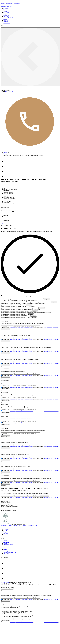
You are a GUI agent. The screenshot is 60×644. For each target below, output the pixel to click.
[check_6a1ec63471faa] (1, 482)
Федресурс (6, 14)
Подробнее (47, 299)
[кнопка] (1, 603)
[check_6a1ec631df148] (1, 340)
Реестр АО (6, 16)
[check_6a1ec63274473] (1, 363)
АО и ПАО (6, 15)
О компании (6, 9)
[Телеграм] (6, 161)
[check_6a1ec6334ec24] (1, 411)
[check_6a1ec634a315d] (1, 622)
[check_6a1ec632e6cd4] (1, 387)
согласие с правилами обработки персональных (21, 328)
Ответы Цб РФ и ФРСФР (10, 552)
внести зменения (18, 204)
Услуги (5, 11)
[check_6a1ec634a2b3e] (1, 599)
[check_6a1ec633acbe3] (1, 435)
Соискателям (7, 23)
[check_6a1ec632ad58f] (1, 375)
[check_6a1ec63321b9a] (1, 399)
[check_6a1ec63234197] (1, 351)
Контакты (6, 22)
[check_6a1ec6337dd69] (1, 423)
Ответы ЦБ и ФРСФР (9, 18)
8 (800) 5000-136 (5, 582)
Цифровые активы (8, 545)
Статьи (5, 19)
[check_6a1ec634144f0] (1, 458)
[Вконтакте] (6, 171)
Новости (6, 20)
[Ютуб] (6, 166)
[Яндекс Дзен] (6, 176)
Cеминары (6, 551)
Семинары (6, 13)
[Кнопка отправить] (14, 589)
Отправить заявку (5, 329)
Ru (2, 26)
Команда (6, 10)
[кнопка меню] (30, 57)
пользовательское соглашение (51, 328)
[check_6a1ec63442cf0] (1, 470)
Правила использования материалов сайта (11, 525)
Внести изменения (5, 234)
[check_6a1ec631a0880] (1, 328)
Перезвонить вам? (5, 90)
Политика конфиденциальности (30, 525)
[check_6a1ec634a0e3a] (1, 497)
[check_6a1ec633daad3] (1, 447)
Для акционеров (7, 536)
